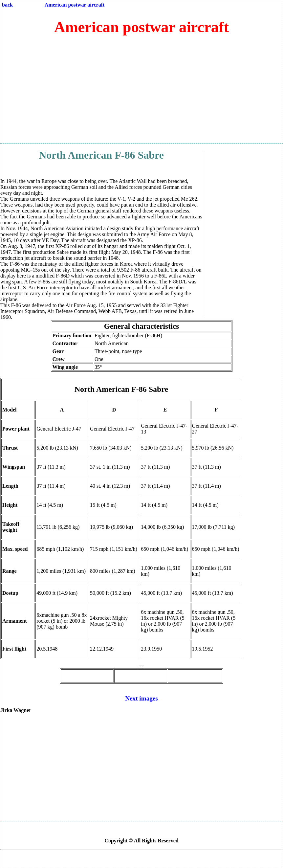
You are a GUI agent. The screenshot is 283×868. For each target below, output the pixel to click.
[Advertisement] (141, 92)
